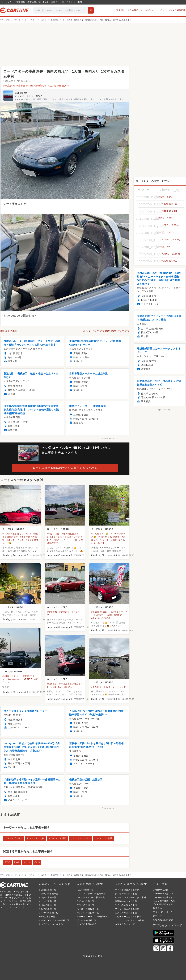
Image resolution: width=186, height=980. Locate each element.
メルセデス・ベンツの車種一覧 (54, 920)
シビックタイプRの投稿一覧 (91, 897)
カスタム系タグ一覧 (125, 924)
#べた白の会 (53, 534)
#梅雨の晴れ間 (38, 86)
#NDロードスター (11, 676)
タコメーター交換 (35, 838)
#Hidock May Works (109, 537)
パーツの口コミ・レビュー (153, 10)
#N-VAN (68, 687)
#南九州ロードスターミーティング (109, 687)
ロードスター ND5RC (13, 529)
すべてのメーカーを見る (51, 924)
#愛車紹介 (22, 86)
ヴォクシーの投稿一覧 (88, 913)
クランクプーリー (14, 838)
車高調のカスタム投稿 (126, 901)
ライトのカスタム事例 (126, 905)
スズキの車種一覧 (47, 909)
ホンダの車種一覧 (47, 897)
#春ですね (52, 612)
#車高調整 (9, 86)
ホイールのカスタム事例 (127, 890)
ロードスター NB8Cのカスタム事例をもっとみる (65, 468)
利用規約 (157, 908)
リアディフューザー (80, 838)
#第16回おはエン (100, 612)
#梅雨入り (63, 86)
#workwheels (15, 679)
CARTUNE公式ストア (164, 897)
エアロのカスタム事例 (126, 913)
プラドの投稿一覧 (86, 905)
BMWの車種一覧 (47, 917)
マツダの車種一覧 (47, 901)
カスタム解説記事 (177, 10)
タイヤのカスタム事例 (126, 894)
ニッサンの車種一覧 (48, 894)
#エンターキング (15, 540)
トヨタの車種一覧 (47, 890)
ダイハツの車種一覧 (48, 913)
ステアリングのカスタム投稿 (129, 920)
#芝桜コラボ (117, 612)
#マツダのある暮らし (13, 534)
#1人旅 (52, 86)
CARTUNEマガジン (163, 894)
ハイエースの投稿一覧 (88, 909)
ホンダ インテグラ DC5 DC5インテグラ (106, 331)
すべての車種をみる (87, 924)
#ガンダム (56, 687)
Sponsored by (108, 438)
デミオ (27, 862)
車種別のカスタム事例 (127, 10)
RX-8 (17, 862)
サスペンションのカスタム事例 (130, 897)
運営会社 (157, 916)
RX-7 (7, 862)
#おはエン (52, 684)
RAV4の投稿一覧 (85, 890)
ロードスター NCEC (13, 607)
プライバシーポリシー (164, 912)
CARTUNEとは (161, 890)
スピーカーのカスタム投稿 (128, 917)
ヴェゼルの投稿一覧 (87, 920)
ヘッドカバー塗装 (103, 838)
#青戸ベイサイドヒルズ (65, 540)
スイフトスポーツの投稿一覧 (91, 894)
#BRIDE (28, 679)
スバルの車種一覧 (47, 905)
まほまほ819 (21, 93)
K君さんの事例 (9, 331)
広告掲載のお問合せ (163, 920)
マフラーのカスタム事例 (127, 909)
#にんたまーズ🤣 (100, 534)
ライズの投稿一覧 (86, 901)
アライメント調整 (57, 838)
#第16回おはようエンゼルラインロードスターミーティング (65, 537)
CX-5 (37, 862)
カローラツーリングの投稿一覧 (92, 917)
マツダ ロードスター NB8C (29, 96)
